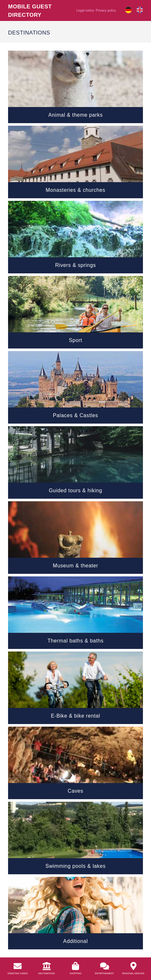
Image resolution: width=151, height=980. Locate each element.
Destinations (47, 973)
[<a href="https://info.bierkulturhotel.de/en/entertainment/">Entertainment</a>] (104, 966)
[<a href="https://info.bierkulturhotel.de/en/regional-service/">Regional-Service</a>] (133, 966)
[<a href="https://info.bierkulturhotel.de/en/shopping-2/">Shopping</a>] (75, 966)
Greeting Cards (18, 973)
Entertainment (104, 973)
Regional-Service (133, 973)
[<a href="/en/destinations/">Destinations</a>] (47, 966)
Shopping (76, 973)
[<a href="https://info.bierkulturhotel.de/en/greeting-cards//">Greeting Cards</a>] (18, 966)
